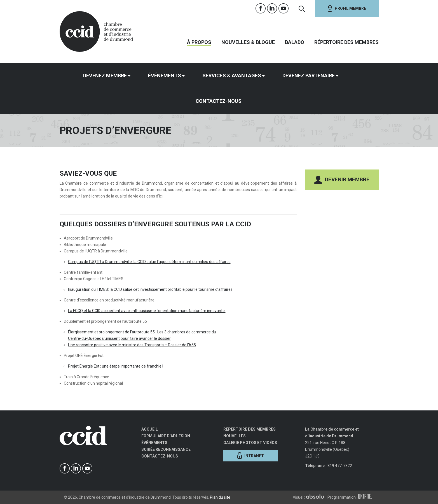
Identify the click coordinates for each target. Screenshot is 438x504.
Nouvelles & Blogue (248, 42)
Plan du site (220, 497)
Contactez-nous (219, 101)
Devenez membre (105, 76)
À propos (199, 42)
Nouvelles (235, 436)
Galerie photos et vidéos (250, 443)
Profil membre (347, 8)
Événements (165, 76)
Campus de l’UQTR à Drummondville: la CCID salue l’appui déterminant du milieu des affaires (149, 262)
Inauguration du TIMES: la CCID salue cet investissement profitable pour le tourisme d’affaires (150, 289)
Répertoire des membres (346, 42)
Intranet (251, 456)
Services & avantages (232, 76)
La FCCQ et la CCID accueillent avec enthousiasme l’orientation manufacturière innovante (147, 311)
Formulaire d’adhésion (166, 436)
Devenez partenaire (309, 76)
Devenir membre (342, 180)
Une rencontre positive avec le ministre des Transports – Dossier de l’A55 (132, 345)
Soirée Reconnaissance (166, 449)
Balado (295, 42)
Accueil (150, 429)
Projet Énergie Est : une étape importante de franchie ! (116, 366)
